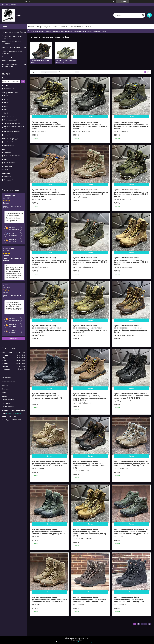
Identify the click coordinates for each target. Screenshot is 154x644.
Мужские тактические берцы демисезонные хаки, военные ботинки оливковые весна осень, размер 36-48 (49, 532)
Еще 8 (6, 113)
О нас (55, 27)
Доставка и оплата (76, 27)
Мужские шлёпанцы (9, 61)
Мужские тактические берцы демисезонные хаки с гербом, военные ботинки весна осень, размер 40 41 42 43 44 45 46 (131, 193)
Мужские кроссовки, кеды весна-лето (12, 52)
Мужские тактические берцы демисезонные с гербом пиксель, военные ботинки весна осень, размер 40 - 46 (89, 533)
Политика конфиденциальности (88, 642)
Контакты (63, 27)
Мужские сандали (8, 57)
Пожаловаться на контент (69, 642)
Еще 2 (6, 170)
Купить (49, 116)
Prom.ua (87, 638)
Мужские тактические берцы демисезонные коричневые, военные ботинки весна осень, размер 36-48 (89, 600)
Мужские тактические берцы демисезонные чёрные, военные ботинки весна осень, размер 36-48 (47, 396)
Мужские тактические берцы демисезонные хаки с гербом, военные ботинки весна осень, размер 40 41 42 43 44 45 (90, 261)
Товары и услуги (43, 27)
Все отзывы (13, 339)
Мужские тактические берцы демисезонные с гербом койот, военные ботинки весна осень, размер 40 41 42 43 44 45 (48, 193)
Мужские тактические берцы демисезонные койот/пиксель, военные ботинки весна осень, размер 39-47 (90, 192)
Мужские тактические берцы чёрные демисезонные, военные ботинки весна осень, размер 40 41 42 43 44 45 (131, 396)
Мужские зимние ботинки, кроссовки (12, 43)
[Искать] (143, 15)
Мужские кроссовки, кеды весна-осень (12, 37)
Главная (31, 27)
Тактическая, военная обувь (68, 31)
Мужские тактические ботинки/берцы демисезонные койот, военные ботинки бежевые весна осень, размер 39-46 (49, 464)
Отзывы (89, 27)
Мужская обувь (51, 31)
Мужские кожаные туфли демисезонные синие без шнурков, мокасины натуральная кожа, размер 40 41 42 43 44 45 (14, 307)
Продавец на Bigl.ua (77, 640)
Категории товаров (38, 31)
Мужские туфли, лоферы (11, 47)
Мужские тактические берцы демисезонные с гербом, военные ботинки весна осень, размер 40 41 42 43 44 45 (90, 465)
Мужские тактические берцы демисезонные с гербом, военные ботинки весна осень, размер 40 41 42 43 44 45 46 (131, 261)
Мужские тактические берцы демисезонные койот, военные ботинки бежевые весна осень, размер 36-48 (49, 600)
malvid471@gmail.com (14, 414)
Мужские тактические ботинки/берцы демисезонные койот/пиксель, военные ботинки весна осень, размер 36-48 (131, 464)
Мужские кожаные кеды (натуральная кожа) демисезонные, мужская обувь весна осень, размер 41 (14, 217)
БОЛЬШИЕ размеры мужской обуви (9, 65)
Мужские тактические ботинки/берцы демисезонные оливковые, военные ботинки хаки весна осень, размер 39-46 (131, 532)
